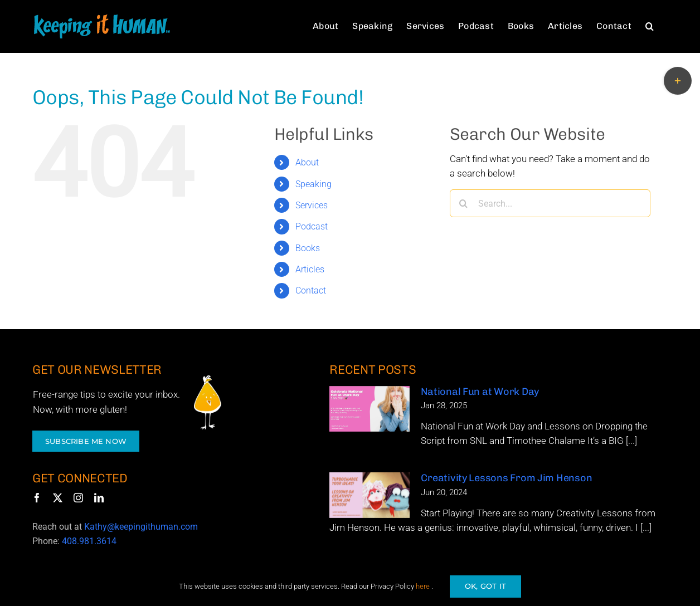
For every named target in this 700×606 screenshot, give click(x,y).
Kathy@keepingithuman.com (141, 527)
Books (308, 248)
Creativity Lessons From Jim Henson (506, 478)
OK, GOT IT (485, 586)
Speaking (313, 184)
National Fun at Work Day (480, 392)
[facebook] (37, 498)
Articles (310, 269)
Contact (311, 290)
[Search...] (550, 203)
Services (312, 205)
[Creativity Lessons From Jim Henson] (370, 495)
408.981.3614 (89, 541)
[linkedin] (99, 498)
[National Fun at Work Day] (370, 409)
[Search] (464, 203)
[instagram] (78, 498)
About (307, 162)
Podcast (312, 226)
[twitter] (58, 498)
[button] (650, 26)
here (423, 586)
